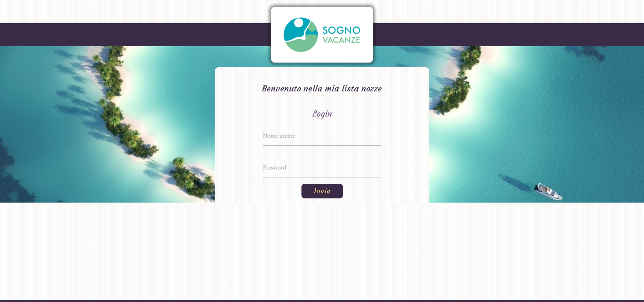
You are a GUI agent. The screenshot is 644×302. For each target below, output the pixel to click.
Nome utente (279, 136)
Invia (322, 191)
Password (274, 168)
